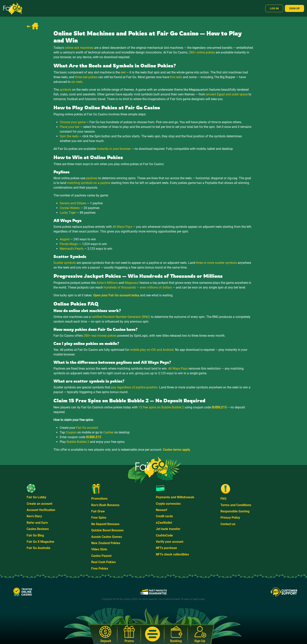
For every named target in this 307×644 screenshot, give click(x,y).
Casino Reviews (38, 529)
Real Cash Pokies (103, 562)
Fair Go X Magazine (40, 542)
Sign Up (294, 8)
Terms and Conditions (236, 505)
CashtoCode (164, 535)
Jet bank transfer (168, 529)
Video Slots (99, 549)
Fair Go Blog (35, 535)
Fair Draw (98, 511)
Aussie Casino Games (107, 537)
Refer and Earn (37, 523)
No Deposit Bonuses (105, 524)
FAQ (223, 499)
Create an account (39, 504)
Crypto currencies (168, 504)
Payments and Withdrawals (175, 497)
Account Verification (41, 510)
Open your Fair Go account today (116, 295)
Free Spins (99, 518)
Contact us (228, 524)
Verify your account (170, 542)
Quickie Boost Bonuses (107, 530)
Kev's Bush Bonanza (105, 505)
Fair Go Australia (38, 548)
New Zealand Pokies (106, 543)
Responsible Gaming (235, 511)
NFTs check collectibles (172, 554)
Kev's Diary (34, 516)
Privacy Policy (230, 518)
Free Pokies (100, 568)
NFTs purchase (166, 548)
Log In (274, 8)
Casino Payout (101, 556)
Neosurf (162, 510)
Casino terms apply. (177, 450)
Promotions (99, 499)
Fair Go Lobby (36, 497)
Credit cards (164, 516)
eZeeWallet (164, 523)
